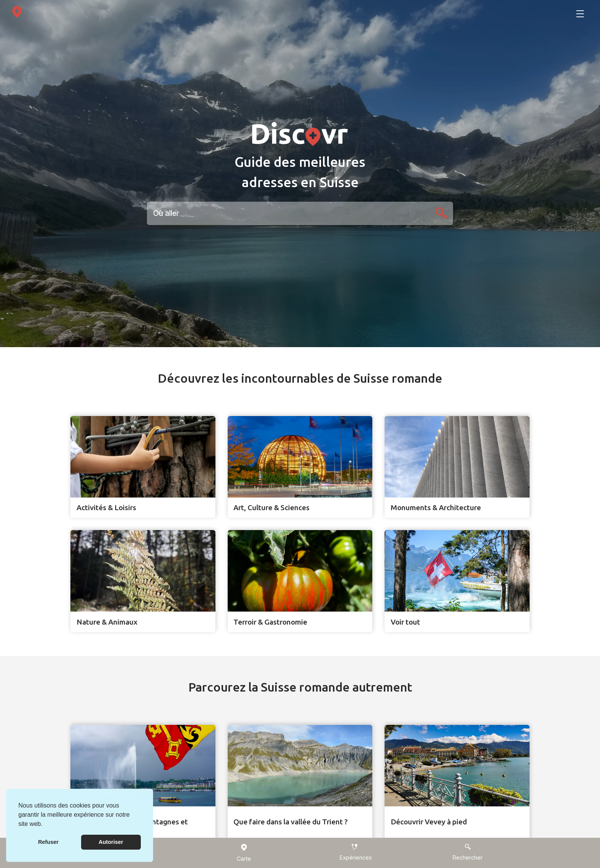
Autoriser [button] (111, 842)
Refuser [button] (48, 842)
